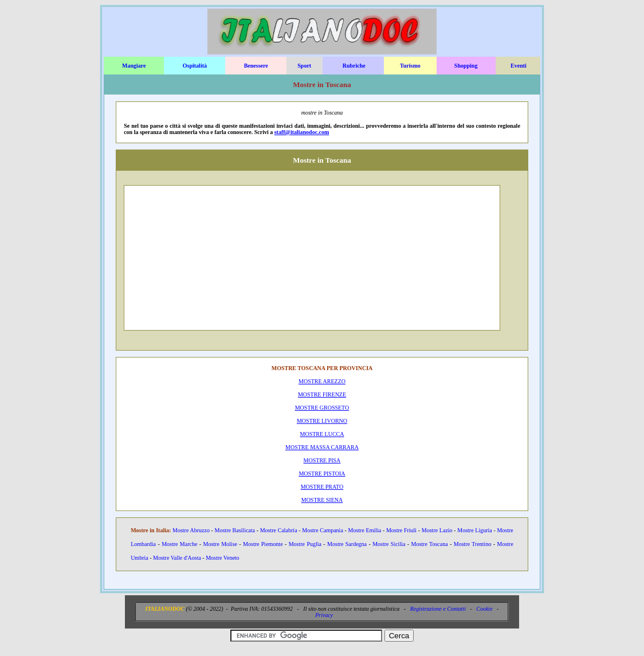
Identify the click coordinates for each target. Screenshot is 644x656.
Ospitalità (195, 66)
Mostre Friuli (401, 530)
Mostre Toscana (430, 544)
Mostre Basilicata (235, 530)
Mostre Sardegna (347, 544)
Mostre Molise (220, 544)
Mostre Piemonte (263, 544)
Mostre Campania (323, 530)
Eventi (519, 66)
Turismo (410, 66)
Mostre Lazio (437, 530)
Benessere (256, 66)
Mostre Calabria (279, 530)
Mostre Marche (179, 544)
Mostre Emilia (365, 530)
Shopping (466, 66)
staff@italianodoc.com (302, 132)
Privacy (324, 615)
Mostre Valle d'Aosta (177, 558)
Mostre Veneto (222, 558)
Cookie (484, 609)
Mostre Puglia (305, 544)
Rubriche (354, 66)
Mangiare (134, 66)
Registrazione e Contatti (438, 609)
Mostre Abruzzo (191, 530)
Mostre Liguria (474, 530)
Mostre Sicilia (389, 544)
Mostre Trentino (473, 544)
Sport (304, 66)
